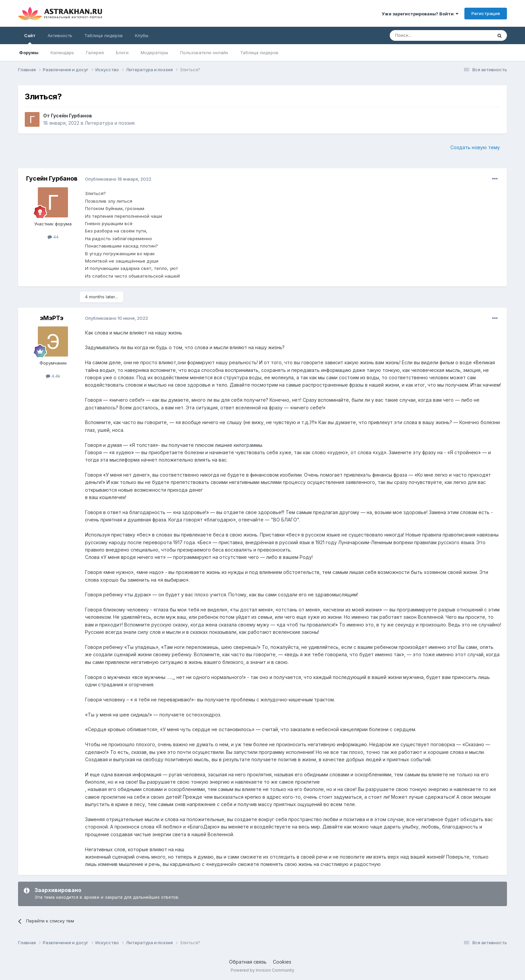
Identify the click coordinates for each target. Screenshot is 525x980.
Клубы (142, 35)
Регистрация (486, 13)
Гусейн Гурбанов (71, 116)
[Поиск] (426, 35)
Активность (60, 35)
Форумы (29, 53)
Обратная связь (248, 962)
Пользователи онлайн (204, 53)
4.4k (53, 376)
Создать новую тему (475, 147)
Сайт (30, 38)
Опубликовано (118, 179)
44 (53, 237)
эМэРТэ (52, 318)
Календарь (62, 53)
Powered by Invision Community (262, 970)
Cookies (282, 962)
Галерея (95, 53)
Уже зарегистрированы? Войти (420, 14)
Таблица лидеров (259, 53)
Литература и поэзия (110, 123)
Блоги (122, 53)
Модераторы (154, 53)
